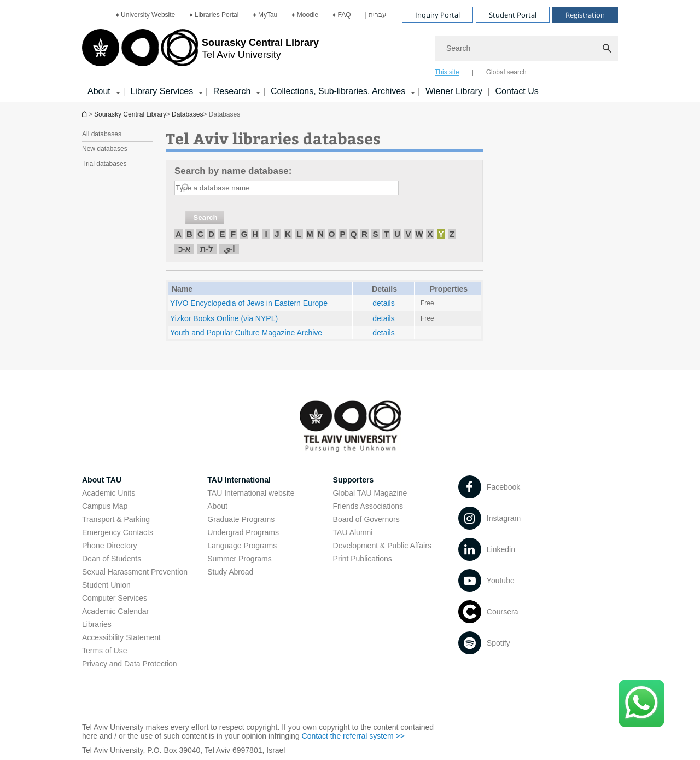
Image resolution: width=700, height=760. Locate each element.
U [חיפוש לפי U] (397, 234)
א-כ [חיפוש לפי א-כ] (185, 249)
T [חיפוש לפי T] (386, 234)
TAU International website (251, 493)
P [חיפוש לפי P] (342, 234)
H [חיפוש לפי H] (255, 234)
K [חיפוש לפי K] (288, 234)
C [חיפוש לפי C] (200, 234)
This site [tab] (447, 72)
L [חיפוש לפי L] (299, 234)
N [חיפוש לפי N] (321, 234)
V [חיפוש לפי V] (408, 234)
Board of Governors (366, 519)
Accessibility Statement (121, 637)
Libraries (97, 624)
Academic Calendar (115, 611)
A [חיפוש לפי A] (179, 234)
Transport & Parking (116, 519)
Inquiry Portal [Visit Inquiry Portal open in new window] (437, 15)
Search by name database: (233, 171)
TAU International (239, 480)
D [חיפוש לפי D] (211, 234)
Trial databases (104, 164)
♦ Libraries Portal (214, 15)
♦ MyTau (265, 15)
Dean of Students (112, 559)
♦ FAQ (342, 15)
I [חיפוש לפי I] (266, 234)
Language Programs (242, 546)
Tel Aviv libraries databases (273, 138)
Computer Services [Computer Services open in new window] (115, 598)
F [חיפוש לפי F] (233, 234)
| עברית (376, 15)
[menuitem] (146, 15)
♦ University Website (146, 15)
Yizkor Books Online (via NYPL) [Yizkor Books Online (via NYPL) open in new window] (224, 318)
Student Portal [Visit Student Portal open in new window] (513, 15)
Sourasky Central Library (130, 114)
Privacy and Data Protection (130, 664)
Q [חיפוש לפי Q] (354, 234)
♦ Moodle (305, 15)
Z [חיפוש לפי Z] (452, 234)
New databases (105, 149)
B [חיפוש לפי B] (189, 234)
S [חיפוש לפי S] (375, 234)
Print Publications (363, 559)
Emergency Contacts (118, 532)
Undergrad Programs (243, 532)
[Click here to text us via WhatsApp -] (641, 703)
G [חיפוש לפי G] (244, 234)
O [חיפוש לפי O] (332, 234)
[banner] (350, 51)
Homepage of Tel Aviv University (85, 114)
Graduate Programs (241, 519)
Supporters (354, 480)
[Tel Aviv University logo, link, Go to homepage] (200, 52)
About (217, 506)
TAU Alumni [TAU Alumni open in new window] (353, 532)
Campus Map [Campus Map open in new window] (105, 506)
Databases (187, 114)
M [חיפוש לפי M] (310, 234)
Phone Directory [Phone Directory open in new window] (109, 546)
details (383, 303)
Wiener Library (454, 91)
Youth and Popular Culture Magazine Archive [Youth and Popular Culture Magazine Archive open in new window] (246, 333)
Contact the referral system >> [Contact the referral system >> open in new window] (353, 736)
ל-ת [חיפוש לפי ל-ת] (207, 249)
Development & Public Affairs (382, 546)
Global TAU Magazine (370, 493)
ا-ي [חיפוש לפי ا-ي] (229, 249)
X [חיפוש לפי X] (430, 234)
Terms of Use (104, 651)
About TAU (102, 480)
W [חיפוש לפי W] (419, 234)
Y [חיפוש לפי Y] (441, 234)
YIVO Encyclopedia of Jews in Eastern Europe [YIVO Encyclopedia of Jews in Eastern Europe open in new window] (249, 303)
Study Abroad (230, 572)
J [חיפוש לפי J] (277, 234)
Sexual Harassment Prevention (135, 572)
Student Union (106, 585)
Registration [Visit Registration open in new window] (585, 15)
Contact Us (517, 91)
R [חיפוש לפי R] (364, 234)
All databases (102, 134)
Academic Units (109, 493)
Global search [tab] (506, 72)
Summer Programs (239, 559)
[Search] (526, 48)
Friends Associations (368, 506)
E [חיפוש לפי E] (222, 234)
